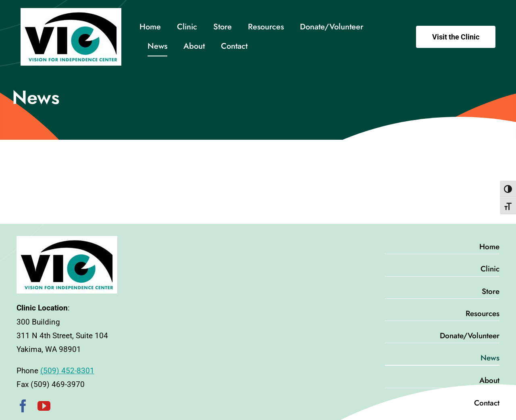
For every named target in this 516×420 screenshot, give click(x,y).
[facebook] (23, 406)
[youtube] (44, 406)
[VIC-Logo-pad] (71, 12)
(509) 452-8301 (67, 371)
